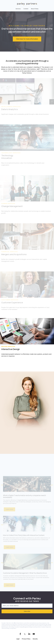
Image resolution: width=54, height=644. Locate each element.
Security (35, 639)
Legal (18, 639)
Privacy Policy (26, 639)
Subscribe (16, 611)
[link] (27, 4)
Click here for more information (27, 39)
